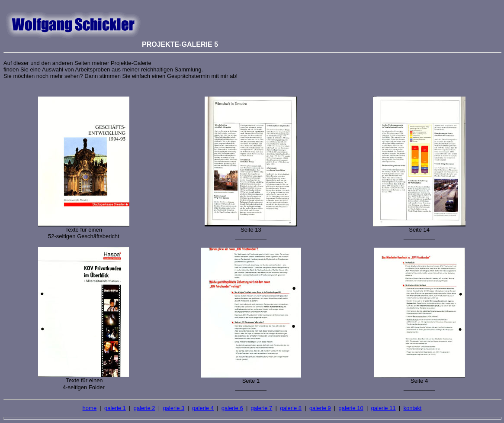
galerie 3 (173, 408)
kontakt (412, 408)
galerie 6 (232, 408)
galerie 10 (351, 408)
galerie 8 (291, 408)
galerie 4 (203, 408)
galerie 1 (115, 408)
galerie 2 (144, 408)
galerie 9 (320, 408)
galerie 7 (261, 408)
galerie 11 (384, 408)
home (90, 408)
